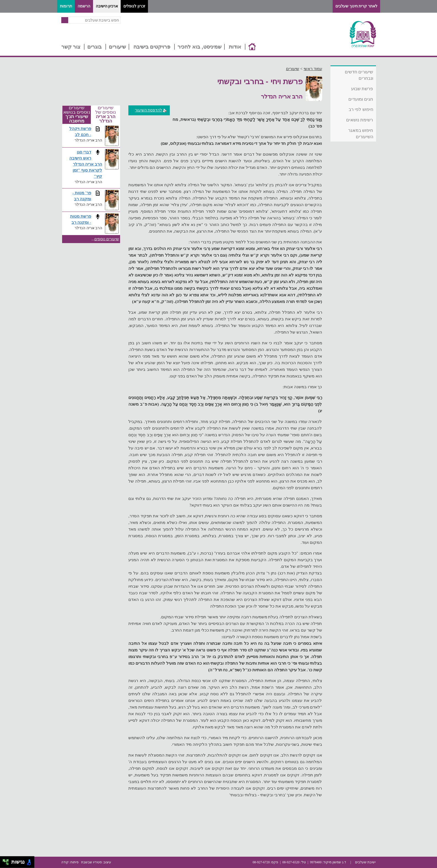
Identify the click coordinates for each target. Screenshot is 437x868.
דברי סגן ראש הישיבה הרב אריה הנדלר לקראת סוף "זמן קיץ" (86, 164)
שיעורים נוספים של (106, 115)
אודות (235, 47)
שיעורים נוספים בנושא (77, 115)
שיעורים (117, 47)
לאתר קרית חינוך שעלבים (356, 6)
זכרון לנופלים (134, 6)
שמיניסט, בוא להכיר (199, 47)
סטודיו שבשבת (92, 862)
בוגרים (94, 47)
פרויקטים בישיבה (152, 47)
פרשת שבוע (362, 89)
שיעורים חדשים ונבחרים (359, 75)
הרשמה (84, 6)
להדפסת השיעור (151, 110)
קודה (65, 862)
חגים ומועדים (361, 99)
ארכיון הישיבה (107, 6)
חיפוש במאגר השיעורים (361, 134)
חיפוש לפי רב (361, 109)
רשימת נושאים (360, 120)
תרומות (66, 6)
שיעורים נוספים (107, 239)
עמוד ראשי (313, 69)
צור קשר (71, 47)
